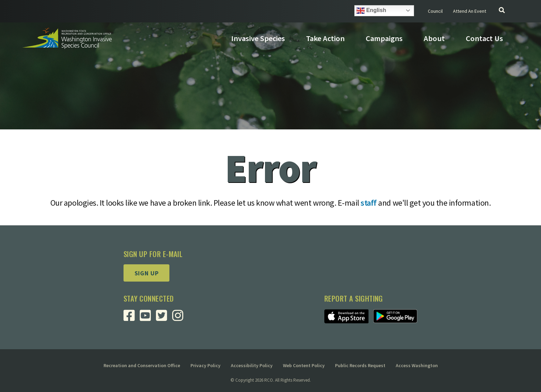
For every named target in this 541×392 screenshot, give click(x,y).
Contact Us (484, 38)
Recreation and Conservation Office (142, 365)
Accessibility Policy (252, 365)
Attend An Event (470, 11)
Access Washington (417, 365)
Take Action (325, 38)
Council (435, 11)
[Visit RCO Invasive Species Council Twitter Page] (164, 318)
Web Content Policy (304, 365)
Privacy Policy (205, 365)
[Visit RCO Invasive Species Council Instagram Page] (180, 318)
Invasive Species (258, 38)
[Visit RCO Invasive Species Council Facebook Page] (132, 318)
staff (369, 203)
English (371, 11)
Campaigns (384, 38)
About (434, 38)
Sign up (147, 273)
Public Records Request (360, 365)
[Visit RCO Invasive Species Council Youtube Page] (148, 318)
